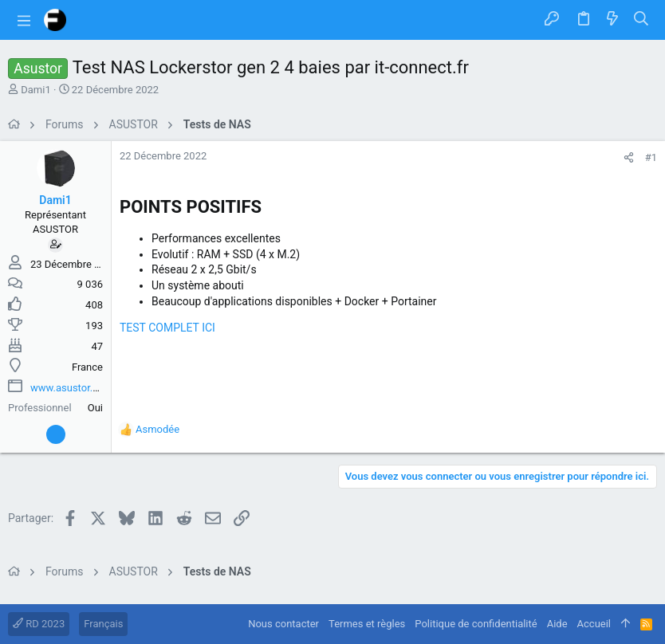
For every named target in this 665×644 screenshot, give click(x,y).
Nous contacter (283, 624)
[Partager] (629, 157)
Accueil (594, 624)
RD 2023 (39, 624)
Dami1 (35, 90)
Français (103, 624)
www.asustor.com (72, 388)
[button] (24, 20)
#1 (651, 157)
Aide (557, 624)
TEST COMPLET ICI (167, 328)
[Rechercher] (641, 20)
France (87, 367)
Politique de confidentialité (476, 624)
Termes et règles (367, 624)
